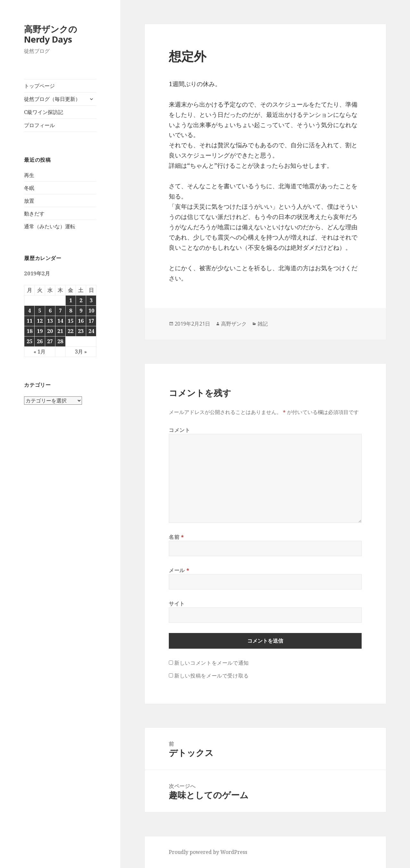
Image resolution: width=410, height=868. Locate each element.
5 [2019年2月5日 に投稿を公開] (40, 311)
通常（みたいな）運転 (50, 226)
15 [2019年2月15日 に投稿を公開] (70, 321)
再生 (29, 175)
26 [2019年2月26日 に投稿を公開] (40, 341)
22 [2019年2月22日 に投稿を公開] (70, 331)
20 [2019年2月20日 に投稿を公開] (50, 331)
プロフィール (39, 125)
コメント (180, 430)
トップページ (39, 86)
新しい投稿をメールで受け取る (212, 676)
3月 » (81, 352)
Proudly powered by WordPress (208, 852)
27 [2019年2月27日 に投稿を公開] (50, 341)
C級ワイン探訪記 (44, 112)
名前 (176, 537)
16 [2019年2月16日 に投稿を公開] (81, 321)
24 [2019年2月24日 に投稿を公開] (91, 331)
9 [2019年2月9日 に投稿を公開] (81, 311)
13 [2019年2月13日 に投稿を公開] (50, 321)
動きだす (34, 214)
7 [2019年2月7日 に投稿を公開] (60, 311)
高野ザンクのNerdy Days (51, 34)
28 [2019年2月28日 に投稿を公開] (60, 341)
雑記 (263, 324)
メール (179, 570)
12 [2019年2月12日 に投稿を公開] (40, 321)
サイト (177, 604)
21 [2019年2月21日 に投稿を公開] (60, 331)
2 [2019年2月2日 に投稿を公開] (81, 300)
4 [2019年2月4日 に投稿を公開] (29, 311)
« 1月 (40, 352)
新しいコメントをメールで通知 (212, 663)
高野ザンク (234, 324)
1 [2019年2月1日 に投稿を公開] (71, 300)
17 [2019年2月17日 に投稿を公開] (91, 321)
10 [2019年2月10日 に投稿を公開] (91, 311)
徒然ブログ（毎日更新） (52, 99)
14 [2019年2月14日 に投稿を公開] (60, 321)
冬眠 (29, 188)
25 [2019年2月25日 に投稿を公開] (29, 341)
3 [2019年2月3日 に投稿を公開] (91, 300)
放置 (29, 201)
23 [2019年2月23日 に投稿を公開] (81, 331)
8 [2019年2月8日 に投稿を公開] (71, 311)
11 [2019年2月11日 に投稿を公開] (29, 321)
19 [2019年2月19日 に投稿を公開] (40, 331)
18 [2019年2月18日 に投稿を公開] (29, 331)
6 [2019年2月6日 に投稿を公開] (50, 311)
